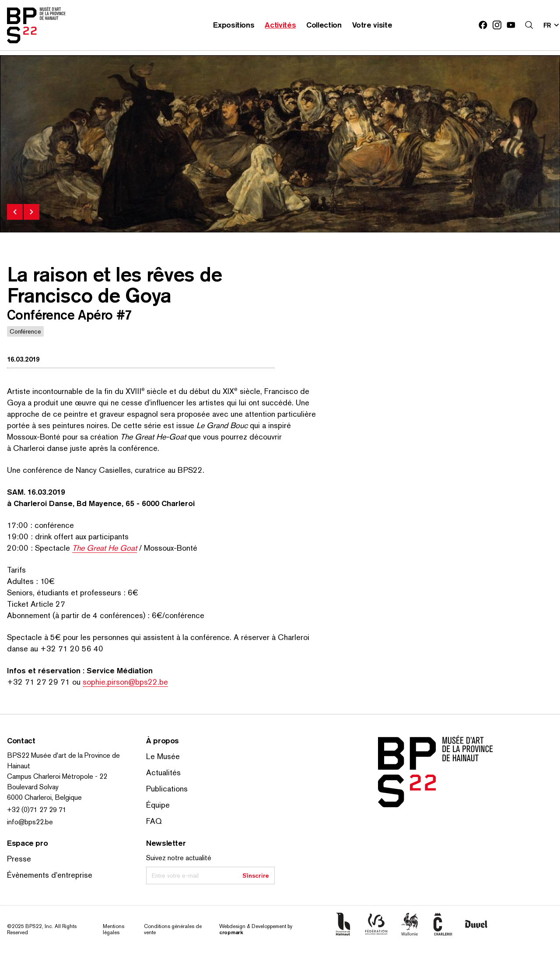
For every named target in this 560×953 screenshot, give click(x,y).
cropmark (231, 932)
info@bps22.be (30, 822)
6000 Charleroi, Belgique (44, 797)
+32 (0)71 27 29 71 (37, 810)
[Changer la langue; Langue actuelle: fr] (552, 25)
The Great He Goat (105, 548)
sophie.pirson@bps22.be (125, 682)
